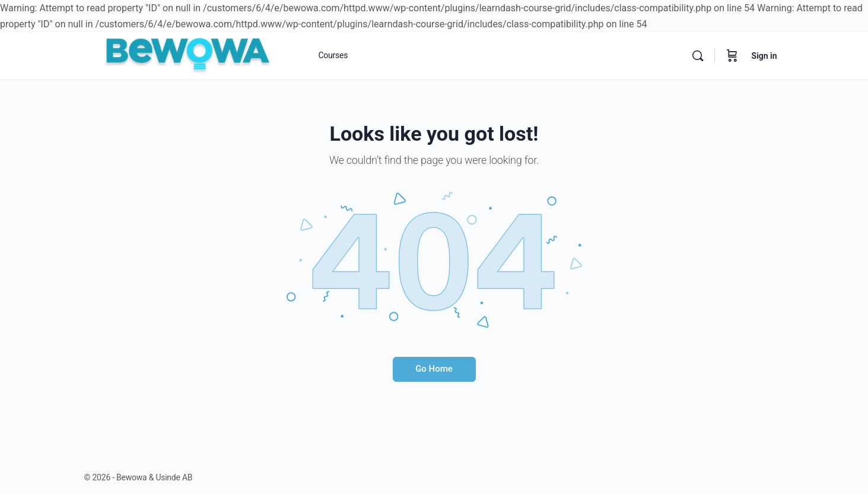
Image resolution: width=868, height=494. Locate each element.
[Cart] (732, 56)
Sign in (764, 56)
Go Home (434, 369)
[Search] (698, 56)
